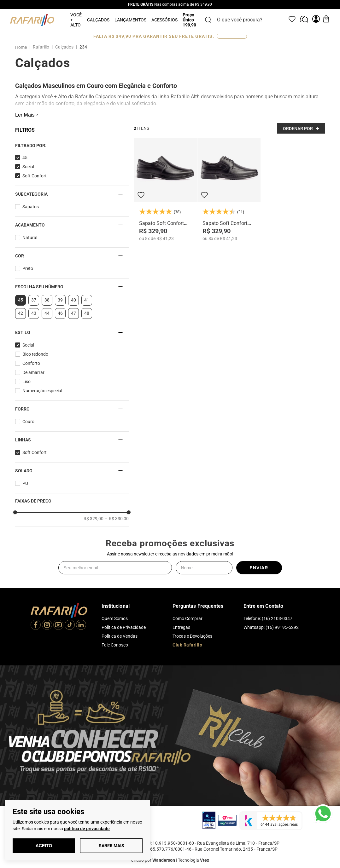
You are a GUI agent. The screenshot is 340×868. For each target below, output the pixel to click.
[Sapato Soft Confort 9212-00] (229, 189)
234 (83, 47)
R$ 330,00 (117, 519)
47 (73, 313)
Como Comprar (188, 618)
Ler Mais (25, 115)
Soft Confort (35, 176)
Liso (26, 382)
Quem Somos (115, 618)
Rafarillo (41, 47)
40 (73, 300)
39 (60, 300)
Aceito (44, 846)
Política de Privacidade (124, 627)
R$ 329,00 (94, 519)
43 (34, 313)
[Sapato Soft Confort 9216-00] (165, 189)
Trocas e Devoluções (192, 636)
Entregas (181, 627)
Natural (30, 238)
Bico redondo (35, 354)
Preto (28, 268)
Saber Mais (111, 846)
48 (87, 313)
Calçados (64, 47)
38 (47, 300)
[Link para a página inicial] (22, 47)
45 (25, 158)
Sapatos (31, 207)
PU (25, 483)
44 (47, 313)
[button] (72, 146)
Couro (28, 422)
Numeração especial (42, 391)
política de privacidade (87, 829)
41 (87, 300)
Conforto (31, 363)
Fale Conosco (115, 645)
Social (28, 167)
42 (21, 313)
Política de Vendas (120, 636)
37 (34, 300)
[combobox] (249, 20)
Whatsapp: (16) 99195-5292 (271, 627)
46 (60, 313)
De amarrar (33, 372)
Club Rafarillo (187, 645)
